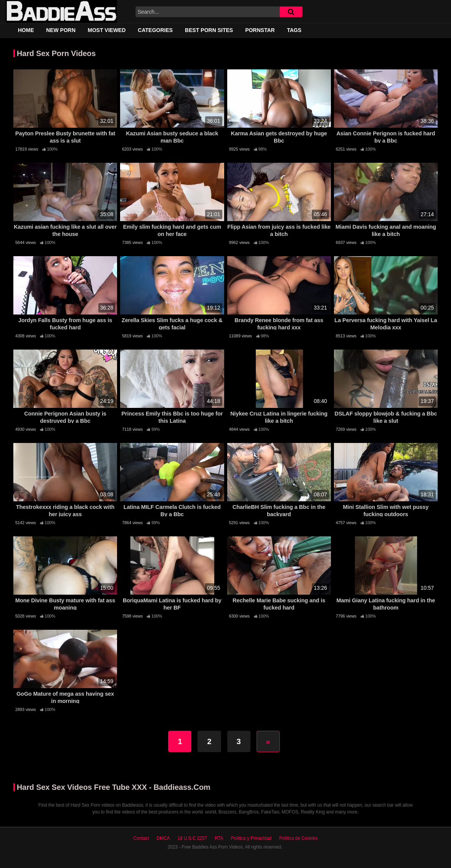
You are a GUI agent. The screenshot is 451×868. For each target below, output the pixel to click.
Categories (156, 30)
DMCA (163, 838)
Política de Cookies (298, 838)
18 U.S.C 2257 (192, 838)
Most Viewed (107, 30)
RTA (219, 838)
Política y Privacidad (251, 838)
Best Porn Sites (209, 30)
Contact (141, 838)
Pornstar (260, 30)
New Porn (61, 30)
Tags (294, 30)
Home (26, 30)
